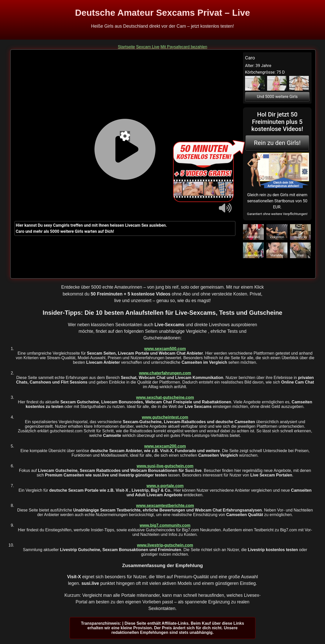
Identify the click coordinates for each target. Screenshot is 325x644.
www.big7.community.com (165, 525)
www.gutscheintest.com (165, 417)
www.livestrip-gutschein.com (165, 545)
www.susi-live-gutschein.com (165, 466)
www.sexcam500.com (165, 349)
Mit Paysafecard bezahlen (184, 47)
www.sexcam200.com (165, 446)
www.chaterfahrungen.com (165, 373)
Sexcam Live (148, 47)
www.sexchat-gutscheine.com (165, 397)
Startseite (126, 47)
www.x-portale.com (165, 486)
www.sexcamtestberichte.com (165, 506)
